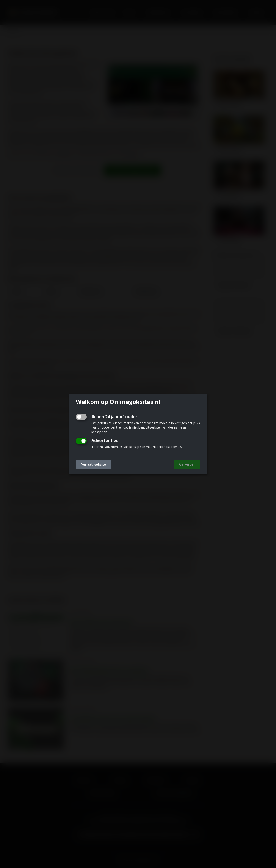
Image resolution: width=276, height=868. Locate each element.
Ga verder (187, 464)
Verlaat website (93, 464)
